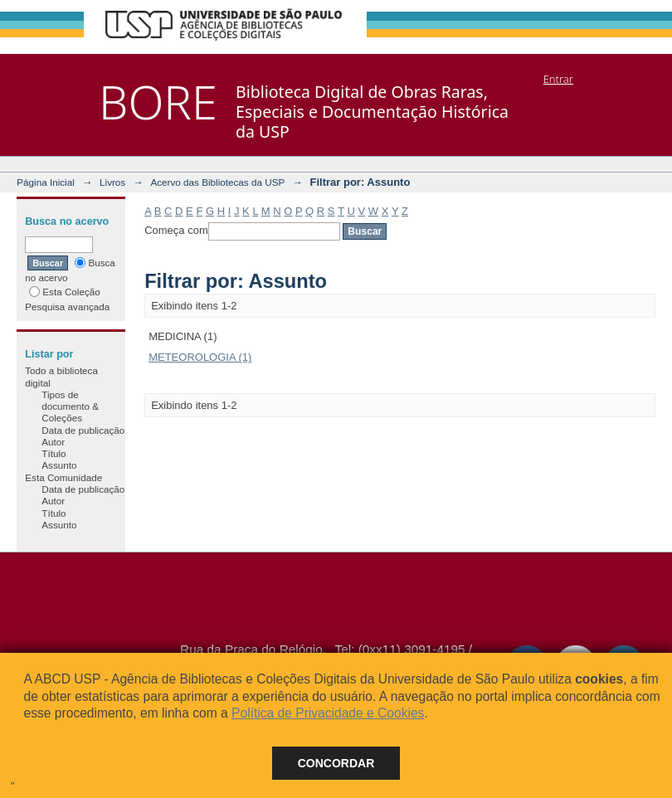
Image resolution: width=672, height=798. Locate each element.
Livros (112, 182)
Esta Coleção (65, 292)
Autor (53, 442)
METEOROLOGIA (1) (200, 357)
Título (54, 453)
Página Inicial (46, 182)
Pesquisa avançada (67, 307)
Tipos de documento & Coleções (70, 406)
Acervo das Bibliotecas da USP (217, 182)
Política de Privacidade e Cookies (328, 713)
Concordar (336, 763)
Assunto (59, 465)
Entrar (558, 79)
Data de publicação (83, 430)
